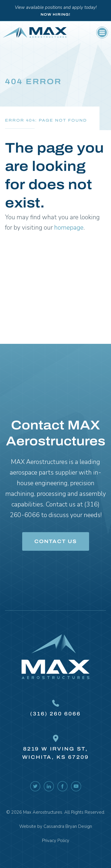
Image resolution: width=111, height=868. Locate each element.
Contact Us (56, 541)
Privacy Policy (56, 841)
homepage (69, 228)
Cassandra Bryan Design (68, 826)
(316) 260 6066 (55, 714)
